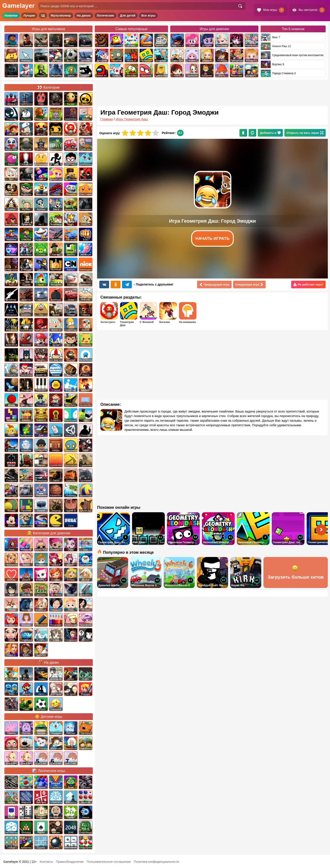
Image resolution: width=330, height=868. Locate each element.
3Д (43, 15)
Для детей (128, 15)
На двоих (84, 15)
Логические (105, 15)
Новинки (11, 15)
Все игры (148, 15)
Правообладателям (70, 862)
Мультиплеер (61, 15)
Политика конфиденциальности (156, 862)
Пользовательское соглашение (109, 862)
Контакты (46, 862)
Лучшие (29, 15)
